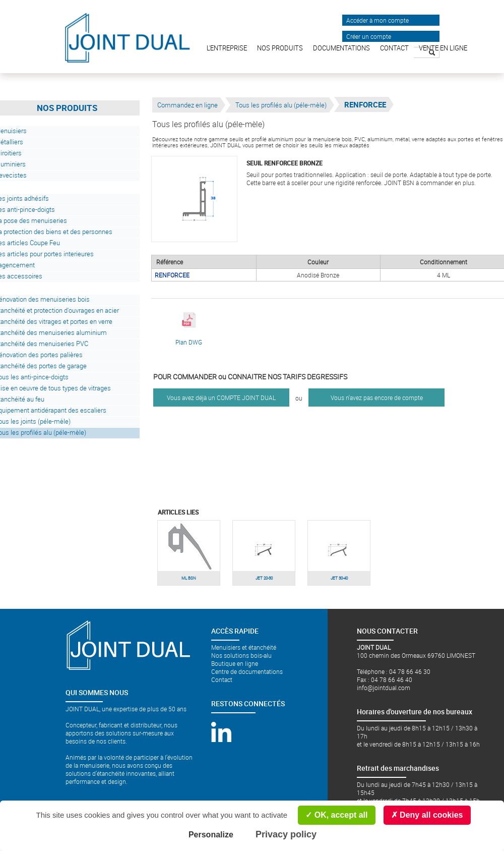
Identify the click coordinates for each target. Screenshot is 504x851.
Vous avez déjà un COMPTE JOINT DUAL (221, 398)
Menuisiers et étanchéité (244, 647)
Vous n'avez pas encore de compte (377, 398)
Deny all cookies (427, 815)
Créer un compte (369, 36)
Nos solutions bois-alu (241, 655)
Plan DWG (189, 329)
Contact (222, 679)
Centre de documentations (247, 671)
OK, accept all (336, 815)
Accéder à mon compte (377, 20)
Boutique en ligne (235, 663)
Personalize (211, 835)
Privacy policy (286, 834)
